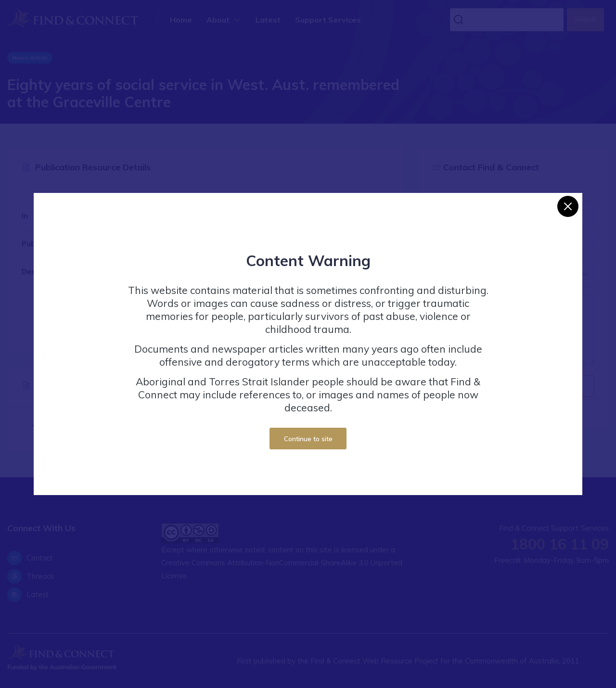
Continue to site (308, 439)
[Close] (568, 206)
